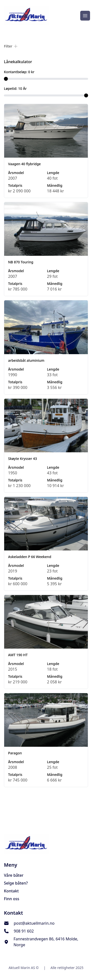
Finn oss (12, 899)
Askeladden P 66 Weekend (30, 557)
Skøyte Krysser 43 (23, 459)
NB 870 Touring (21, 262)
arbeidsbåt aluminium (26, 360)
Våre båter (14, 875)
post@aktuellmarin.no (34, 923)
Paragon (15, 753)
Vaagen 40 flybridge (24, 164)
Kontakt (11, 891)
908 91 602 (24, 931)
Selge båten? (16, 883)
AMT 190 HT (18, 655)
